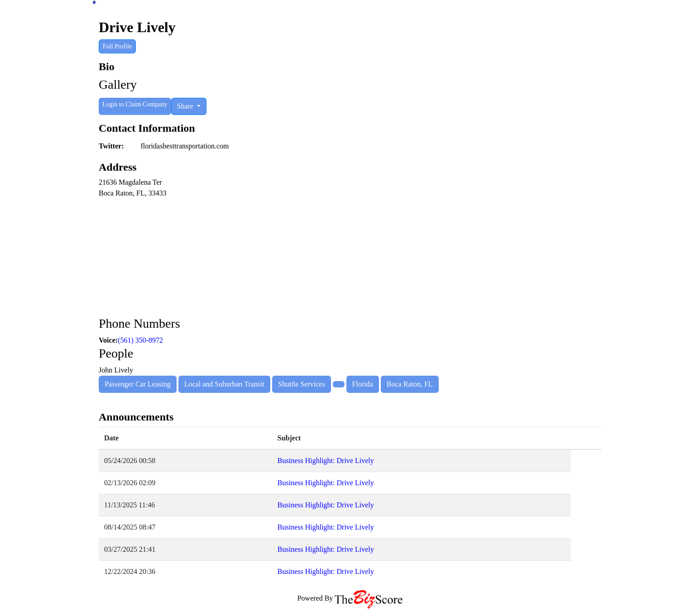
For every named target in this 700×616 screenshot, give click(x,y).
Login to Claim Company (135, 104)
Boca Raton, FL (410, 384)
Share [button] (186, 106)
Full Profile (117, 46)
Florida (363, 384)
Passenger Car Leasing (138, 384)
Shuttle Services (302, 384)
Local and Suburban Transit (224, 384)
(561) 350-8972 (140, 340)
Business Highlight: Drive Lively (326, 461)
